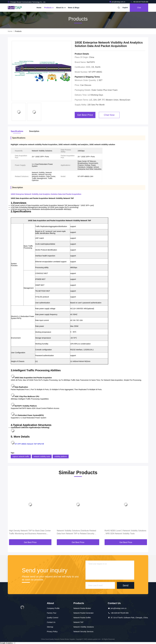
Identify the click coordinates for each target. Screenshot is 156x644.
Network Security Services (83, 632)
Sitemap (50, 627)
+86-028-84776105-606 (139, 2)
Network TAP (78, 622)
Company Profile (53, 608)
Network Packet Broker (82, 608)
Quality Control (53, 618)
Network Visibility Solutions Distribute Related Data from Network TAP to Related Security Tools (76, 532)
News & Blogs (74, 8)
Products (49, 8)
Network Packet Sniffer (82, 618)
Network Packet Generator (84, 613)
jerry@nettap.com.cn (117, 2)
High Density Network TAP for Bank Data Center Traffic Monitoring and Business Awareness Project (30, 532)
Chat (139, 8)
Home (39, 8)
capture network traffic (21, 456)
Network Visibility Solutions (84, 627)
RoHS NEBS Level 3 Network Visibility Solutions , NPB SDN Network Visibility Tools (125, 532)
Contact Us (51, 622)
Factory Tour (52, 613)
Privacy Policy (52, 632)
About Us (60, 8)
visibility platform (61, 456)
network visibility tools (42, 456)
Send (125, 585)
